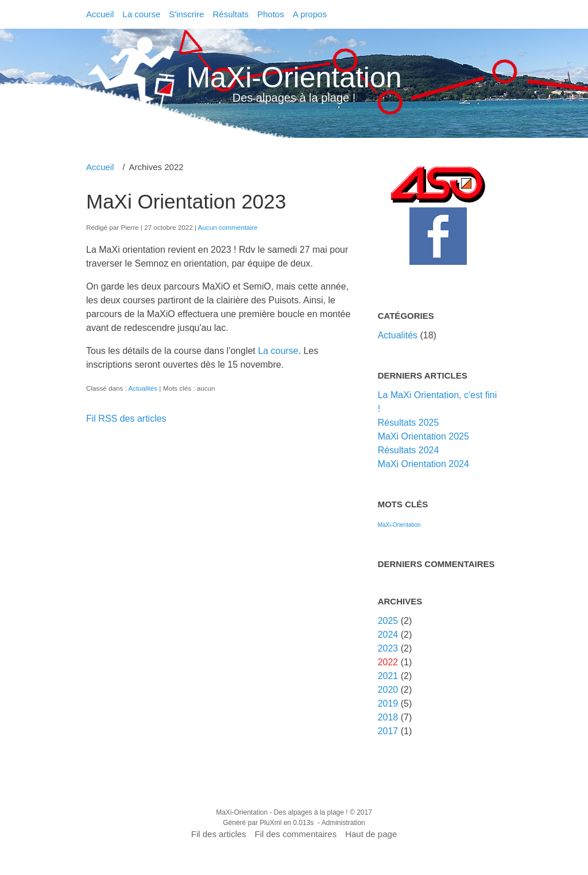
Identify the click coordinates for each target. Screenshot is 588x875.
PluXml (270, 823)
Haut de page (371, 834)
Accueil (100, 14)
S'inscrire (186, 14)
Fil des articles (219, 834)
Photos (271, 14)
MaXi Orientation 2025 (423, 436)
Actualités (143, 388)
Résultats (231, 14)
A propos (310, 14)
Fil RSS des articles (126, 419)
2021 (388, 676)
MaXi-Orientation (294, 78)
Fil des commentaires (296, 834)
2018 (388, 717)
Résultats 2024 (409, 450)
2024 (388, 635)
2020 (388, 690)
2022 (388, 662)
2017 (388, 731)
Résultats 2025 (409, 423)
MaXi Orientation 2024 (423, 464)
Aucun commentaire (228, 227)
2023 (388, 648)
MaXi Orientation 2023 (186, 201)
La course (141, 14)
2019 (388, 704)
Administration (343, 823)
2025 (388, 621)
